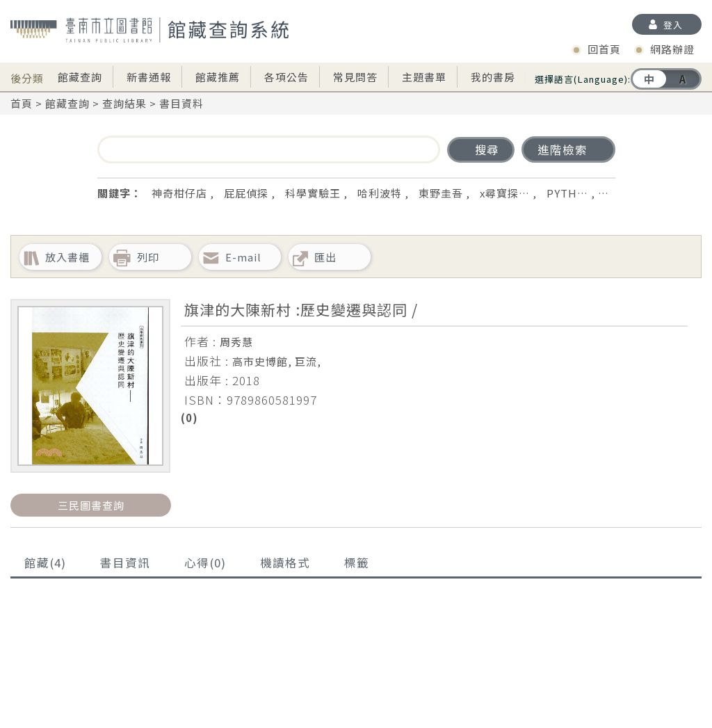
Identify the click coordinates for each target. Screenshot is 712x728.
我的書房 (493, 77)
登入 (673, 25)
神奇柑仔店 (179, 193)
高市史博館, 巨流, (277, 361)
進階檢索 (563, 149)
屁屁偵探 (246, 193)
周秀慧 (236, 342)
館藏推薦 (218, 77)
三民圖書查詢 (91, 505)
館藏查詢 (80, 77)
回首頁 (604, 49)
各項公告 (286, 77)
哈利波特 (380, 193)
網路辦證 (672, 49)
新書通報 (149, 77)
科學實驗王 (313, 193)
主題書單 (424, 77)
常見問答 (355, 77)
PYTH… (567, 193)
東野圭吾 (441, 193)
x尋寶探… (505, 193)
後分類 (27, 74)
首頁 (22, 103)
